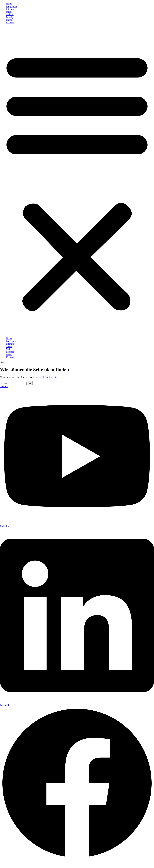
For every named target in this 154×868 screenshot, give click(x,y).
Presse (9, 20)
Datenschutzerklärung (23, 864)
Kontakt (10, 23)
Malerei (10, 14)
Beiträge (10, 17)
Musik (9, 12)
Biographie (11, 6)
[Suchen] (30, 383)
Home (9, 4)
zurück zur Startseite (48, 377)
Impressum (5, 864)
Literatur (10, 9)
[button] (77, 181)
